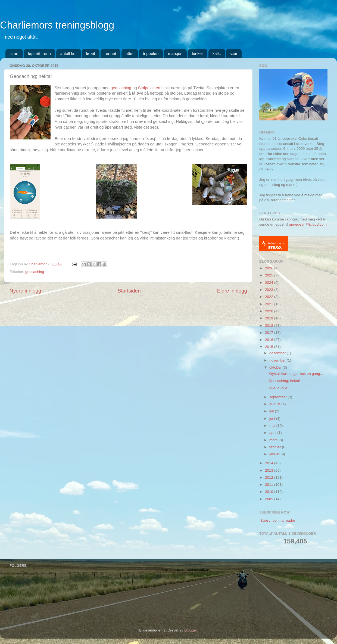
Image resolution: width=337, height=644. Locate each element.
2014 (270, 463)
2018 (270, 326)
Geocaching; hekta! (284, 381)
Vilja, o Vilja (278, 388)
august (275, 404)
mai (273, 426)
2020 (270, 311)
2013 (270, 470)
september (279, 397)
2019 (270, 318)
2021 (270, 304)
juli (272, 411)
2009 (270, 499)
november (278, 360)
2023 (270, 290)
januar (275, 454)
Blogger (191, 630)
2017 (270, 333)
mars (274, 440)
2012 (270, 477)
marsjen (175, 53)
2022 (270, 297)
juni (273, 419)
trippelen (151, 53)
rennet (110, 53)
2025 (270, 275)
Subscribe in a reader (278, 520)
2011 (270, 485)
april (273, 433)
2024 (270, 283)
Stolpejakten (149, 88)
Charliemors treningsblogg (57, 25)
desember (278, 353)
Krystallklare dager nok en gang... (296, 374)
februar (276, 447)
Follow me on (276, 245)
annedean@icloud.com (308, 224)
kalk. (217, 53)
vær (234, 53)
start (15, 53)
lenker (197, 53)
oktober (276, 367)
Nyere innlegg (25, 291)
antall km (68, 53)
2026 (270, 268)
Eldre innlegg (232, 291)
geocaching (121, 88)
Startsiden (129, 291)
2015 (270, 347)
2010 (270, 492)
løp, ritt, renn (39, 53)
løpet (90, 53)
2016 (270, 340)
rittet (130, 53)
